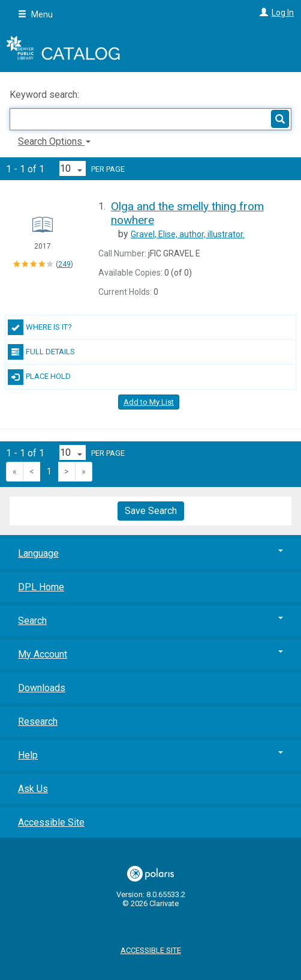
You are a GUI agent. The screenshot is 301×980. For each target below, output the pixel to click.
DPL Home (41, 587)
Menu (35, 14)
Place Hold (39, 377)
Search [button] (150, 621)
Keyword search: (46, 95)
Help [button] (150, 755)
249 (64, 264)
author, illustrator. (188, 234)
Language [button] (150, 553)
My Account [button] (150, 654)
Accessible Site (51, 822)
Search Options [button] (54, 141)
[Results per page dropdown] (73, 168)
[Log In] (262, 13)
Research (38, 721)
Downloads (42, 688)
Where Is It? (40, 327)
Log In (283, 13)
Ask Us (33, 789)
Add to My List (149, 402)
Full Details (41, 352)
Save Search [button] (151, 511)
